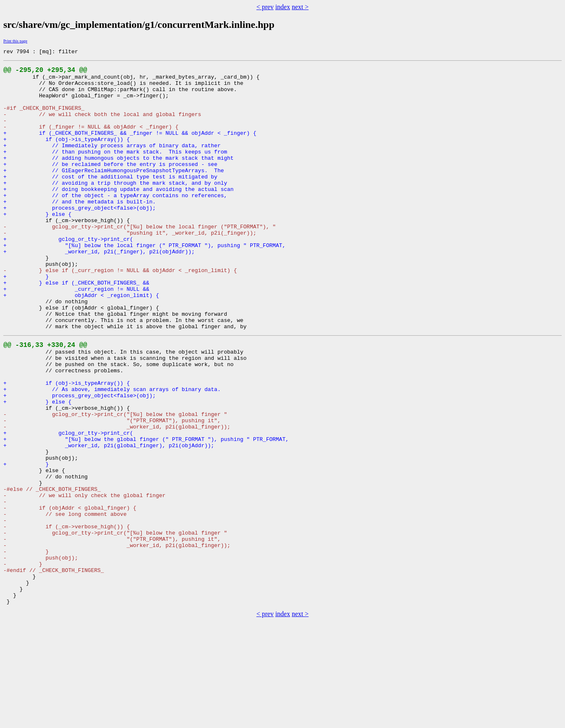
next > (300, 7)
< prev (265, 7)
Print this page (15, 41)
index (283, 7)
